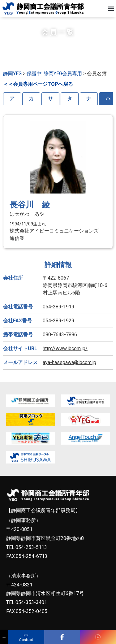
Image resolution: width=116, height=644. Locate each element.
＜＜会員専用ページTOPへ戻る (38, 88)
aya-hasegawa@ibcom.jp (69, 366)
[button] (111, 9)
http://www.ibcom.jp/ (65, 352)
